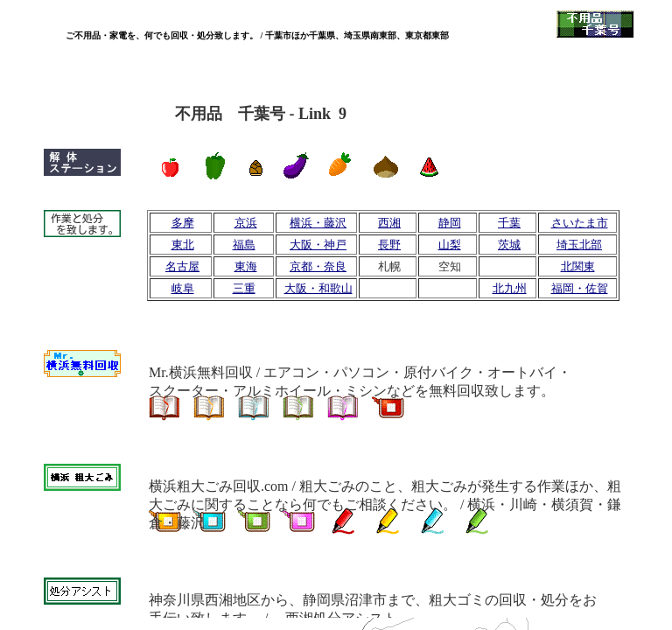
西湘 (389, 223)
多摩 (183, 223)
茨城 (509, 245)
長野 (389, 245)
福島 (244, 245)
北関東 (578, 266)
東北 (183, 245)
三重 (244, 288)
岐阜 (183, 288)
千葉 (509, 223)
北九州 (510, 288)
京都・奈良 (318, 266)
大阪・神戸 (318, 245)
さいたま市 (580, 223)
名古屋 (182, 266)
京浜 (246, 223)
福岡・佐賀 (580, 288)
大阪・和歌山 (318, 288)
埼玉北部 (579, 245)
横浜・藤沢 (318, 223)
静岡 (450, 223)
